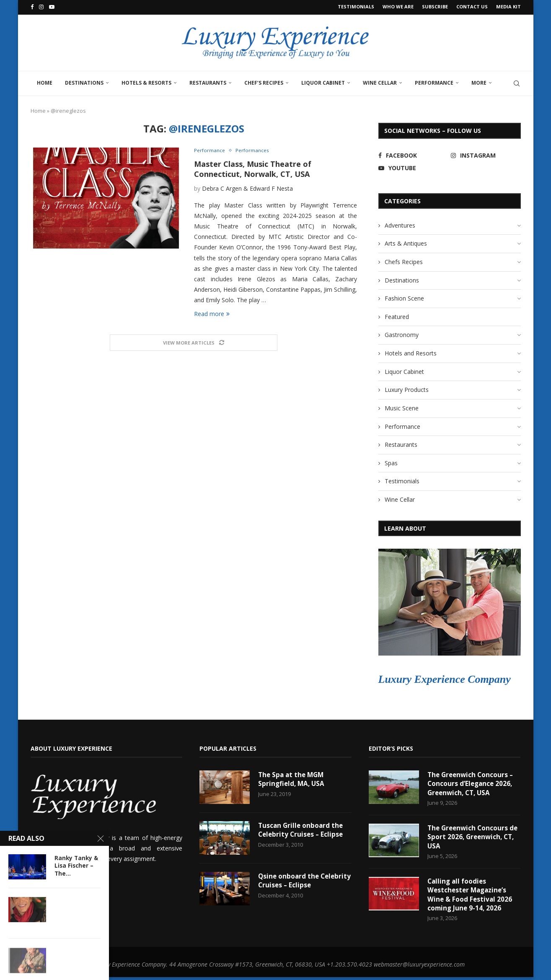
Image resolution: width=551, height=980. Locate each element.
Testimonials (356, 6)
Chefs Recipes (404, 261)
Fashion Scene (404, 297)
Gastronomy (402, 333)
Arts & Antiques (406, 242)
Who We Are (398, 6)
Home (45, 81)
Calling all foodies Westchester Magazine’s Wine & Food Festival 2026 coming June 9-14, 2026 (470, 897)
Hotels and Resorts (411, 352)
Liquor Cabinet (323, 81)
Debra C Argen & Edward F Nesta (247, 188)
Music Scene (402, 407)
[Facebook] (32, 7)
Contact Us (472, 6)
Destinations (84, 81)
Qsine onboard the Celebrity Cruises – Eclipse (302, 880)
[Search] (517, 82)
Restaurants (208, 81)
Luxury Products (407, 388)
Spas (391, 462)
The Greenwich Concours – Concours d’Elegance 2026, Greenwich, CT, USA (472, 783)
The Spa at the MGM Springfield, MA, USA (292, 778)
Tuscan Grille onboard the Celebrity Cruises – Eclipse (302, 829)
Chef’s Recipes (264, 81)
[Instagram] (41, 7)
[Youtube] (52, 7)
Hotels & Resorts (146, 81)
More (479, 81)
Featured (397, 315)
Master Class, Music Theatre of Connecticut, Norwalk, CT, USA (253, 168)
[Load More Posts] (194, 342)
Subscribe (435, 6)
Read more (212, 313)
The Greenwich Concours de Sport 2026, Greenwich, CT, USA (471, 838)
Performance (434, 81)
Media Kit (508, 6)
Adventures (400, 224)
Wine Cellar (380, 81)
